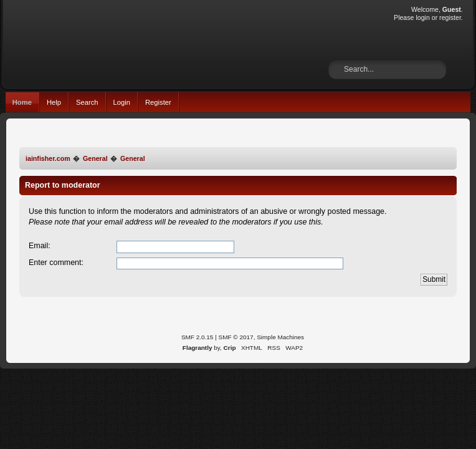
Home (22, 102)
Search (87, 102)
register (450, 17)
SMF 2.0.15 (198, 337)
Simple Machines (280, 337)
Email (38, 246)
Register (158, 102)
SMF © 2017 (236, 337)
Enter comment (55, 263)
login (422, 17)
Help (54, 102)
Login (122, 102)
